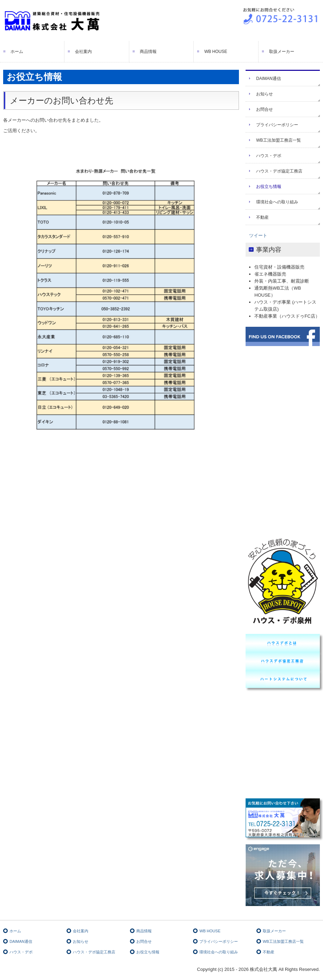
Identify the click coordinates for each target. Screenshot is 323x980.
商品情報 (148, 52)
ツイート (258, 235)
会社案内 (83, 52)
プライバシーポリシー (277, 125)
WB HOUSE (216, 52)
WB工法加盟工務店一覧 (278, 140)
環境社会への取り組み (277, 202)
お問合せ (264, 109)
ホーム (17, 52)
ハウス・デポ (269, 156)
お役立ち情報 (269, 187)
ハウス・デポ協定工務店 (279, 171)
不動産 (262, 217)
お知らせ (264, 94)
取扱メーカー (282, 52)
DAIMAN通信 (269, 79)
